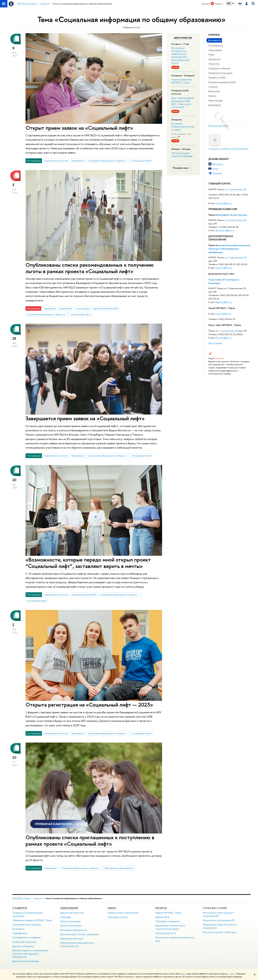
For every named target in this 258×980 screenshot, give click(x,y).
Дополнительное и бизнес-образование (80, 934)
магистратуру (240, 215)
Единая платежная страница (26, 961)
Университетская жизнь (220, 73)
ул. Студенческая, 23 (235, 257)
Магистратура (216, 100)
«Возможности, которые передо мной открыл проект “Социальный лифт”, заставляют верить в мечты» (88, 563)
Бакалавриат (215, 105)
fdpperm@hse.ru (223, 302)
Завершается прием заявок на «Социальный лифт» (85, 418)
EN (233, 3)
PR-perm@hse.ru (223, 338)
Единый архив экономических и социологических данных (170, 927)
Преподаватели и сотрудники (26, 937)
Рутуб (215, 169)
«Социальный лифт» (142, 161)
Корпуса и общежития (23, 946)
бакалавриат (224, 215)
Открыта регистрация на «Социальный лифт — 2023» (89, 705)
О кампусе (20, 908)
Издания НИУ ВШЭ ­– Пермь (168, 913)
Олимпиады (65, 917)
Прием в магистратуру (71, 925)
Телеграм (217, 173)
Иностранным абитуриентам (74, 930)
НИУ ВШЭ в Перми (21, 898)
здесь (183, 974)
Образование (215, 50)
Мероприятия (183, 38)
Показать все (182, 168)
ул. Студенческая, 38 (235, 189)
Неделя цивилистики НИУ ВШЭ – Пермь (182, 81)
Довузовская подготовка (221, 274)
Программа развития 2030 (222, 82)
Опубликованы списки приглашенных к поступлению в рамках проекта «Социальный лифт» (90, 840)
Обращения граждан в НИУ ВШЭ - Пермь (32, 920)
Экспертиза (214, 59)
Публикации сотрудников (168, 921)
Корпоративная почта (166, 933)
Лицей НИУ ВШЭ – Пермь (222, 308)
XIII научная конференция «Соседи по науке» (183, 126)
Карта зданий (215, 343)
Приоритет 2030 (217, 77)
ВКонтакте (218, 164)
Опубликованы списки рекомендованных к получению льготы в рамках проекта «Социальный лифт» (90, 268)
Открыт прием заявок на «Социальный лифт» (79, 128)
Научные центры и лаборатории (123, 913)
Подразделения (20, 933)
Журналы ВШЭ (162, 917)
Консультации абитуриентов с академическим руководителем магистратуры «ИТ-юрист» (181, 55)
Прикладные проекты (118, 917)
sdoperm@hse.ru (224, 268)
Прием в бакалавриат (70, 921)
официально (50, 308)
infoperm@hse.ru (224, 203)
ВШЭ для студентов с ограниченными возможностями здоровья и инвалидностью (30, 954)
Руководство (18, 929)
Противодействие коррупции (27, 925)
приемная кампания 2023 (106, 308)
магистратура (83, 308)
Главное (212, 96)
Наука (211, 54)
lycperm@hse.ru (223, 314)
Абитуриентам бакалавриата (119, 868)
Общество (214, 64)
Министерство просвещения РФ (219, 920)
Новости (38, 898)
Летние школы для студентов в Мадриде (182, 154)
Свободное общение (219, 68)
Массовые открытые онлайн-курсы (220, 932)
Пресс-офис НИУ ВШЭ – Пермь (225, 325)
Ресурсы (161, 908)
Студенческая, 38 (228, 331)
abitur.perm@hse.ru (225, 230)
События (213, 87)
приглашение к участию (56, 161)
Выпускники (214, 91)
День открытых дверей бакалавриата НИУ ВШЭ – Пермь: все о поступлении (183, 102)
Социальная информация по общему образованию (109, 161)
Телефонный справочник (24, 942)
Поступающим (216, 45)
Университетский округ (71, 938)
